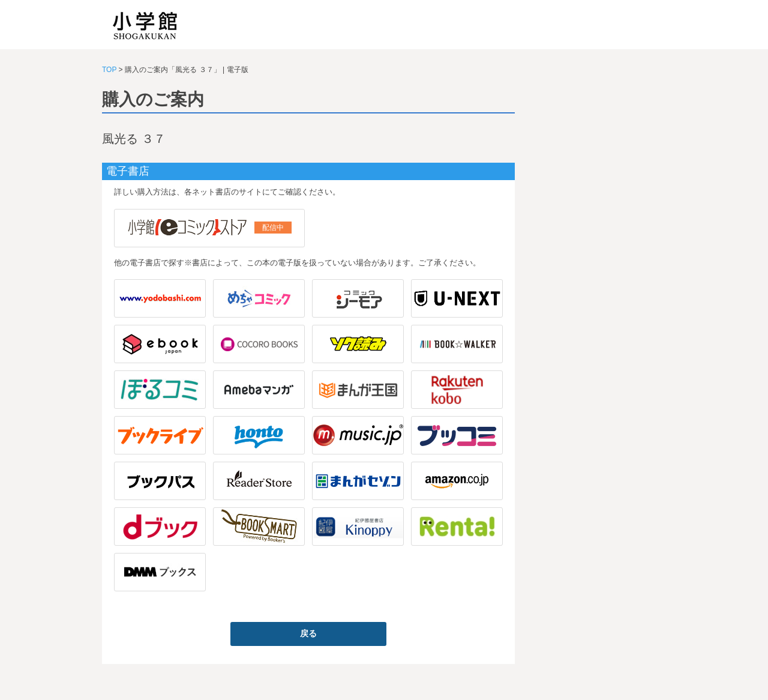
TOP (109, 70)
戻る (308, 633)
